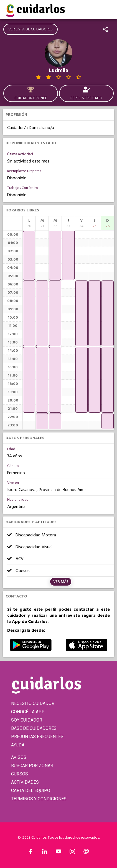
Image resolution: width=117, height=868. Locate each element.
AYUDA (18, 745)
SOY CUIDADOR (27, 720)
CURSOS (20, 774)
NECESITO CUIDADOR (33, 703)
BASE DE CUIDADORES (34, 728)
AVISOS (19, 757)
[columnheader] (29, 223)
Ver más (61, 582)
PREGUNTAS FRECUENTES (37, 737)
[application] (29, 255)
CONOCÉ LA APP (28, 712)
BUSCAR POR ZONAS (32, 766)
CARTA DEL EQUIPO (31, 790)
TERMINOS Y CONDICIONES (39, 799)
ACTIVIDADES (25, 782)
